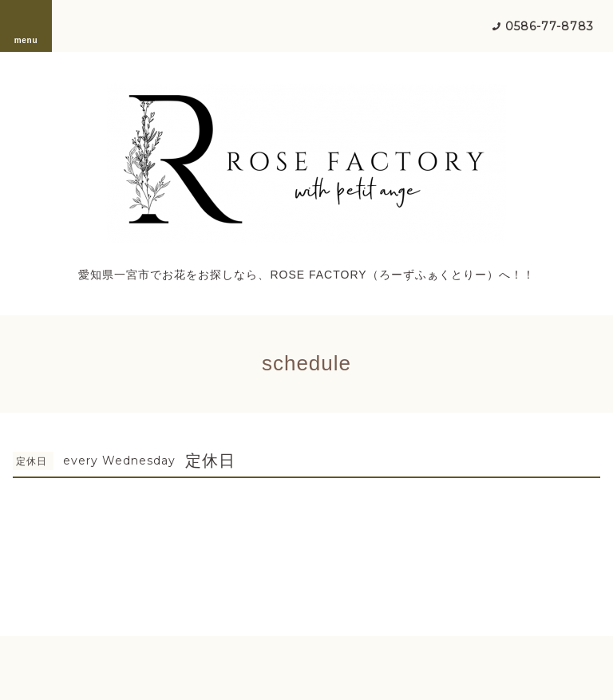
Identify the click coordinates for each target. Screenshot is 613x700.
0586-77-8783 (550, 26)
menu (26, 26)
